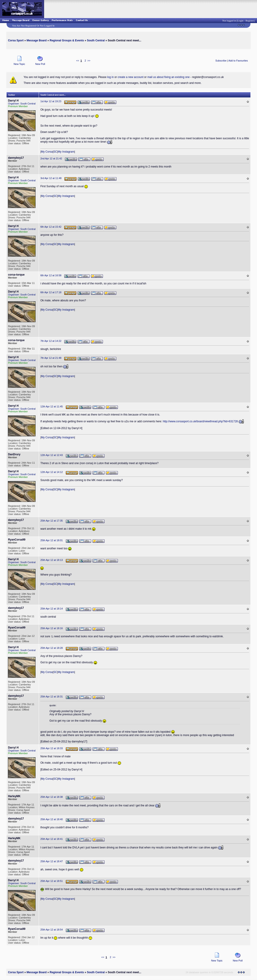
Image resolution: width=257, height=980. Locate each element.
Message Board (37, 40)
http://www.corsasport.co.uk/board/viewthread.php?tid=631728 (200, 421)
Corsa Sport (16, 40)
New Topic (19, 63)
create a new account (131, 77)
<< (78, 61)
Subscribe (221, 61)
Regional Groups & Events (67, 40)
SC (55, 152)
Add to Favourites (238, 61)
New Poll (40, 63)
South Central (96, 40)
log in (111, 77)
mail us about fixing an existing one (168, 77)
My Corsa (47, 152)
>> (89, 61)
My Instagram (66, 152)
